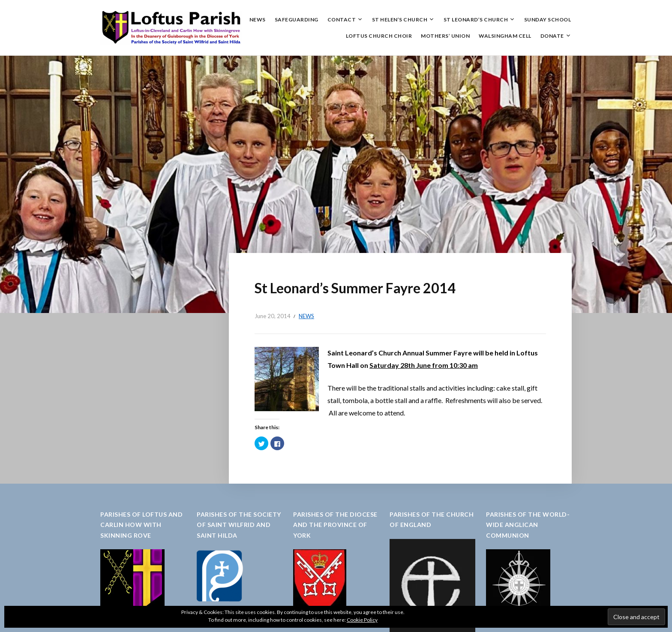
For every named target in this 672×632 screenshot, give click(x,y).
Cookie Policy (362, 620)
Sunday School (548, 20)
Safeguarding (297, 20)
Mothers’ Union (445, 36)
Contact (342, 20)
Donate (552, 36)
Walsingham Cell (505, 36)
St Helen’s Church (400, 20)
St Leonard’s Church (476, 20)
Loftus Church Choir (379, 36)
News (258, 20)
